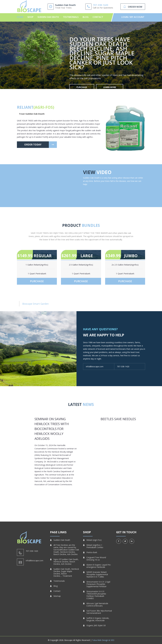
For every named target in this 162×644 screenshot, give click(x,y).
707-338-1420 (100, 5)
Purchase (82, 87)
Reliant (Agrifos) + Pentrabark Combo (95, 546)
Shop (30, 17)
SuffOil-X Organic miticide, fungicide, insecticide (98, 619)
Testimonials (71, 17)
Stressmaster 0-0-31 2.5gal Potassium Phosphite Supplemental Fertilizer (98, 584)
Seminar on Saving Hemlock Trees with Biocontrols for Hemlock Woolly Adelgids (52, 429)
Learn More (110, 87)
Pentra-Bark (92, 552)
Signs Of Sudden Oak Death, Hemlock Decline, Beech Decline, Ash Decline (66, 562)
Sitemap (57, 596)
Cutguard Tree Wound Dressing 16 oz (96, 559)
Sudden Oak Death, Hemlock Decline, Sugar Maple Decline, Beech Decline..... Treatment (66, 572)
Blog (86, 17)
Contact (98, 17)
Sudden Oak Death (48, 17)
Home (20, 17)
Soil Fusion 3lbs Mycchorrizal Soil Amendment (99, 612)
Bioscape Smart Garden (36, 304)
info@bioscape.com (95, 366)
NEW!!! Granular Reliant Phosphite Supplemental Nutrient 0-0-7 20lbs (97, 574)
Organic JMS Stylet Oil (96, 625)
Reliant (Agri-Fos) (94, 540)
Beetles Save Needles (118, 419)
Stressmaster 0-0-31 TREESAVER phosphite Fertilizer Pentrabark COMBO (96, 595)
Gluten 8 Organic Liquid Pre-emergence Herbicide (99, 566)
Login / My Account (133, 17)
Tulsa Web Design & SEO (103, 640)
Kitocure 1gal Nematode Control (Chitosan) (97, 605)
